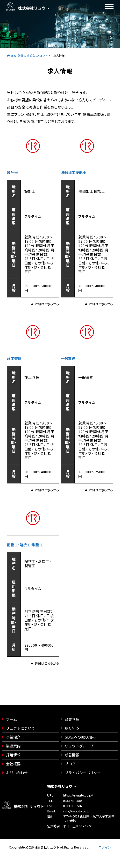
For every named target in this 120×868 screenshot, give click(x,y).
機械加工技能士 (74, 172)
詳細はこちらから (47, 304)
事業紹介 (13, 737)
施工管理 (14, 358)
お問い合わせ (17, 773)
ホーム (11, 719)
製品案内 (13, 746)
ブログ (70, 764)
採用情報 (13, 755)
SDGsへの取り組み (80, 737)
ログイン (105, 847)
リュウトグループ (79, 746)
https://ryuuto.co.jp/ (78, 795)
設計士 (12, 172)
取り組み (72, 728)
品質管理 (72, 719)
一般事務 (68, 358)
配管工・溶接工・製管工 (25, 545)
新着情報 (72, 755)
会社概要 (13, 764)
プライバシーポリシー (83, 773)
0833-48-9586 (73, 800)
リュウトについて (21, 728)
